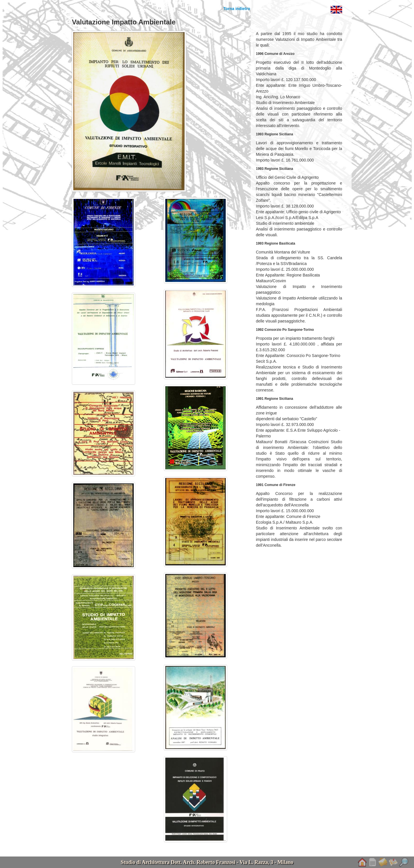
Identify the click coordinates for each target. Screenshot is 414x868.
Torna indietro (237, 9)
